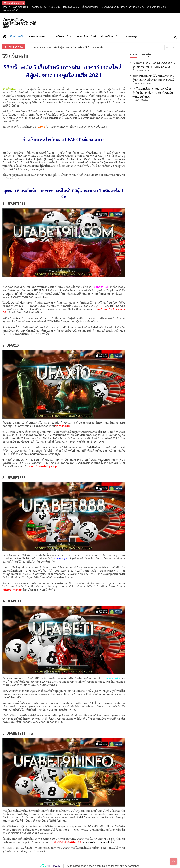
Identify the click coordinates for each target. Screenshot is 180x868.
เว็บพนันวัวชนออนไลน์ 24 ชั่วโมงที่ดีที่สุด (19, 23)
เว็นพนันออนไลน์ (71, 7)
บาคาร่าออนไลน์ (39, 7)
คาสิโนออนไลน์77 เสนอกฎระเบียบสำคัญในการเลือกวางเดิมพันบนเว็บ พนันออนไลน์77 (153, 93)
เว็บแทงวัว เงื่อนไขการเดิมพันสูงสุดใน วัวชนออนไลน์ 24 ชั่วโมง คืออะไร (71, 47)
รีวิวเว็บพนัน (55, 7)
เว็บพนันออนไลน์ (90, 7)
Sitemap (132, 37)
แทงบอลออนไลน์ (10, 10)
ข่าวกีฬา (6, 7)
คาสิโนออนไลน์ (21, 7)
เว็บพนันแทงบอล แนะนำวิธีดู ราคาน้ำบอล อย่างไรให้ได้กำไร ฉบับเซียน (133, 7)
